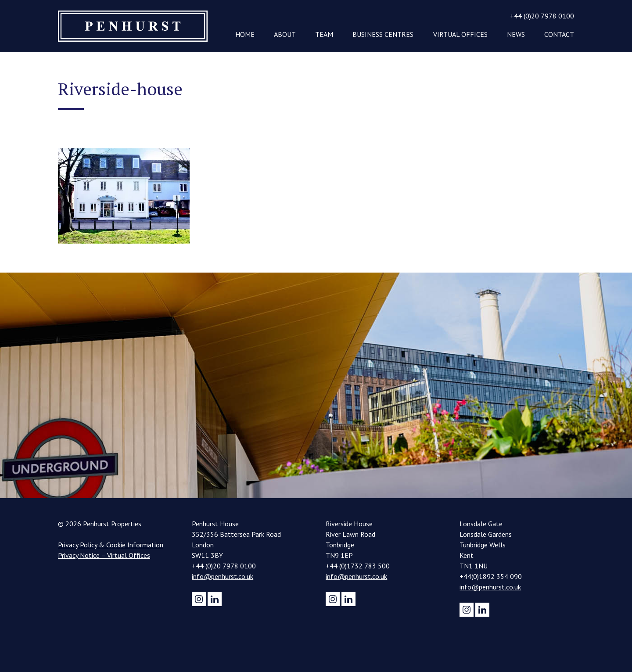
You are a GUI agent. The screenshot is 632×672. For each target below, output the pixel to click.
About (285, 34)
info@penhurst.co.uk (223, 576)
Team (324, 34)
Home (245, 34)
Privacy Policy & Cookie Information (111, 545)
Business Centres (383, 34)
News (516, 34)
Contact (559, 34)
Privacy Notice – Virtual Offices (104, 555)
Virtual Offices (460, 34)
